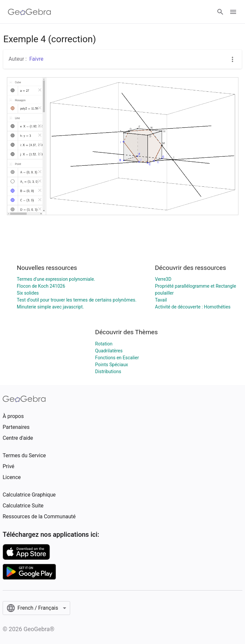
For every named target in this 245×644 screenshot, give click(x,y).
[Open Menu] (233, 12)
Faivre (36, 59)
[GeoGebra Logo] (29, 12)
